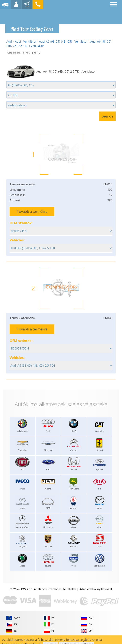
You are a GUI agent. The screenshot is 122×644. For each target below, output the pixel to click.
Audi (9, 41)
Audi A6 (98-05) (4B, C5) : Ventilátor (63, 41)
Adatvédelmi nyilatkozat (96, 589)
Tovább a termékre (32, 211)
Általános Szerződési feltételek (55, 589)
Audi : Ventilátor (26, 41)
